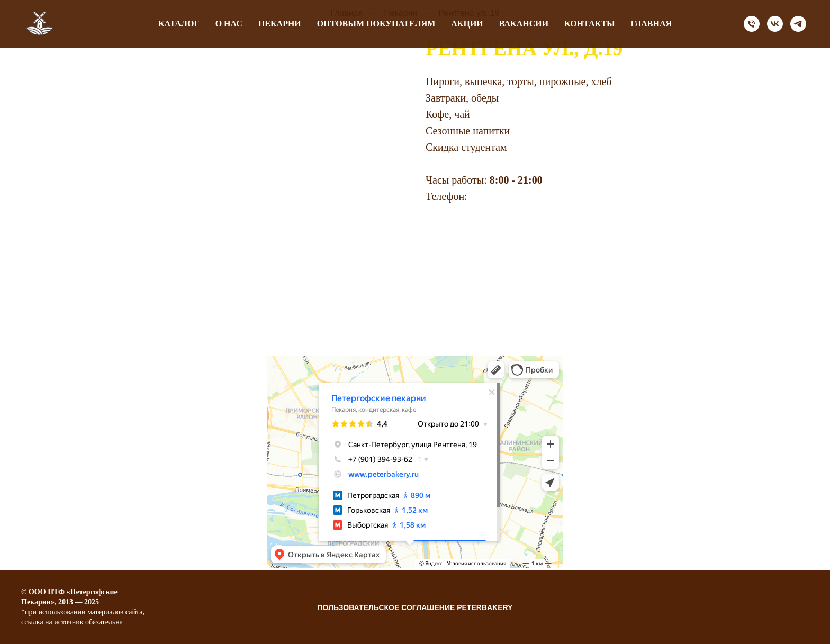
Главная (651, 24)
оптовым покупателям (376, 24)
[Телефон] (752, 24)
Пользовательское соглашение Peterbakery (415, 607)
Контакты (590, 24)
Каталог (179, 24)
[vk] (775, 24)
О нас (229, 24)
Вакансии (524, 24)
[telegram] (798, 24)
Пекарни (280, 24)
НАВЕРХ (790, 608)
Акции (467, 24)
